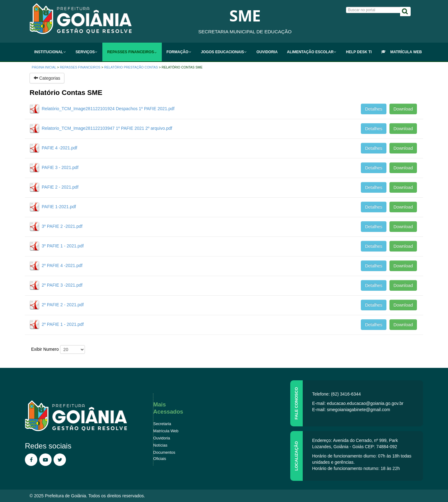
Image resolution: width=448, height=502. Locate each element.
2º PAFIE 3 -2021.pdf (62, 285)
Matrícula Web (166, 431)
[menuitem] (50, 52)
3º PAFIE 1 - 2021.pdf (63, 246)
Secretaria (162, 424)
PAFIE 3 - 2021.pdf (60, 167)
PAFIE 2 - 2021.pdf (60, 187)
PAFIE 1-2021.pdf (59, 207)
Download (403, 109)
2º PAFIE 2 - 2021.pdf (63, 305)
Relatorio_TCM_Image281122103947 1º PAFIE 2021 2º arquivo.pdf (107, 128)
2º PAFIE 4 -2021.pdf (62, 265)
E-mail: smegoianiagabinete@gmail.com (351, 410)
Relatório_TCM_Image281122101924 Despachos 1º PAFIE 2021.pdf (108, 109)
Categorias (47, 78)
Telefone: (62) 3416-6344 (336, 394)
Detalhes (373, 109)
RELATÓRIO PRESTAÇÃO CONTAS (131, 67)
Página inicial (44, 67)
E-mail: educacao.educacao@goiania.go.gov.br (358, 403)
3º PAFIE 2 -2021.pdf (62, 226)
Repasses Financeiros (80, 67)
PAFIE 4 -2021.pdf (59, 148)
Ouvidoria (162, 438)
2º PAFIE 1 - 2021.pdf (63, 324)
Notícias (161, 445)
